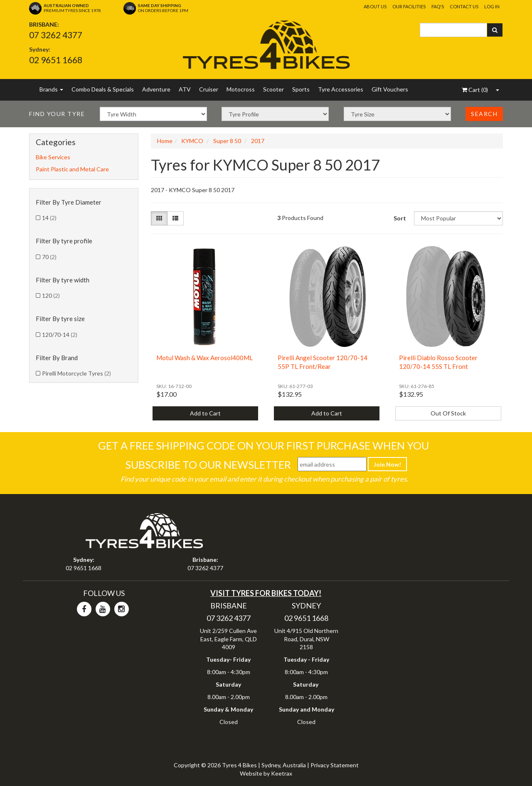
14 (49, 218)
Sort (400, 218)
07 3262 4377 (56, 35)
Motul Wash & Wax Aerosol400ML (204, 358)
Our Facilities (409, 6)
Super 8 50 (227, 141)
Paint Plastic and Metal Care (72, 169)
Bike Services (53, 157)
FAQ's (438, 6)
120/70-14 (60, 335)
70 (49, 257)
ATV (185, 89)
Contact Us (464, 6)
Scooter (273, 89)
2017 (258, 141)
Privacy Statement (335, 765)
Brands (51, 89)
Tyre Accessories (341, 89)
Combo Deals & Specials (103, 89)
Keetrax (282, 773)
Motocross (241, 89)
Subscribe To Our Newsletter (208, 465)
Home (165, 141)
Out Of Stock (448, 413)
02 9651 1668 (56, 60)
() (475, 90)
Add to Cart (205, 413)
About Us (375, 6)
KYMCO (192, 141)
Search (484, 114)
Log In (492, 6)
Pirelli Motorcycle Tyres (76, 373)
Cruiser (209, 89)
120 (51, 295)
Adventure (156, 89)
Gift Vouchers (390, 89)
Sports (301, 89)
